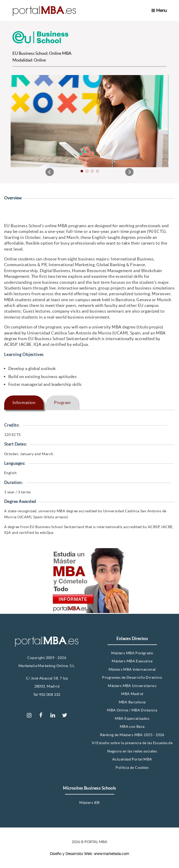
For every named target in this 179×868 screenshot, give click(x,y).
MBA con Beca (132, 726)
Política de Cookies (132, 768)
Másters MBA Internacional (132, 669)
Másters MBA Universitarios (132, 686)
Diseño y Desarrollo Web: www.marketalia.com (89, 854)
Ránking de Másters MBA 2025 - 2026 (132, 735)
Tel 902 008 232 (47, 695)
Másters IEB (89, 803)
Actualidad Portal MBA (132, 759)
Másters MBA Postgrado (132, 653)
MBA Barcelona (132, 702)
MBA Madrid (132, 694)
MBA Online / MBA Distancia (132, 710)
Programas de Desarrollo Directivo (132, 677)
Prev (50, 172)
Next (129, 172)
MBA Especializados (132, 718)
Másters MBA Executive (132, 661)
